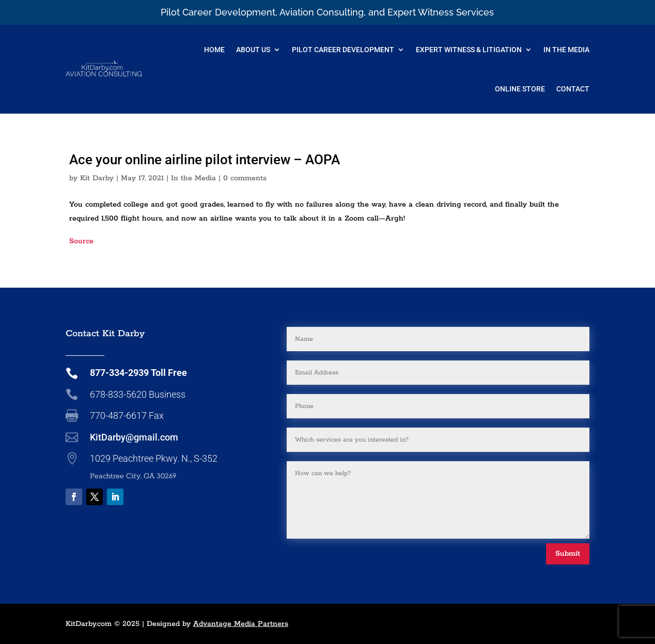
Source (81, 241)
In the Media (193, 178)
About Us (253, 50)
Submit (568, 554)
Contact (573, 89)
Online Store (520, 89)
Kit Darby (97, 178)
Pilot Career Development (343, 50)
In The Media (566, 50)
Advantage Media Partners (241, 624)
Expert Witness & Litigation (469, 50)
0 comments (245, 178)
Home (214, 50)
